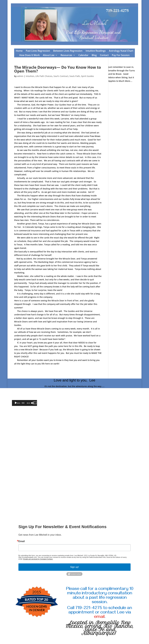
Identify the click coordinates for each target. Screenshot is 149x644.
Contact (104, 55)
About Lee (49, 55)
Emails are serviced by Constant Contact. (38, 559)
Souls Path (75, 76)
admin (20, 76)
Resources (66, 55)
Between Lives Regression (68, 51)
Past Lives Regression (38, 51)
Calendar (83, 55)
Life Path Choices (44, 76)
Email (22, 541)
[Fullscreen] (35, 403)
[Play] (16, 403)
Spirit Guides (87, 76)
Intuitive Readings (96, 51)
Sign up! (74, 567)
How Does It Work (29, 55)
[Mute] (32, 403)
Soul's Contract (61, 76)
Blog (94, 55)
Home (19, 51)
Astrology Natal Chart (121, 51)
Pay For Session (121, 55)
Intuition (30, 76)
